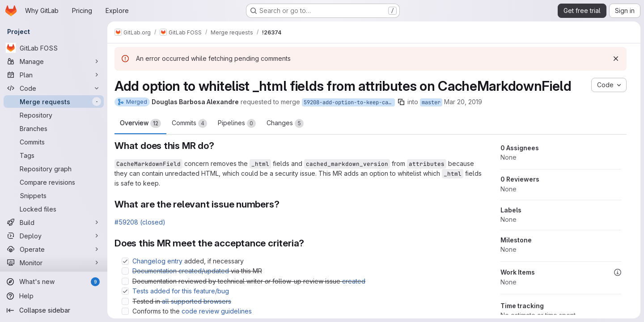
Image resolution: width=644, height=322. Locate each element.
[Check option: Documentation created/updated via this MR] (125, 271)
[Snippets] (54, 195)
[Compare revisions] (54, 182)
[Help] (54, 296)
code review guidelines (217, 311)
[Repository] (54, 115)
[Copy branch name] (401, 102)
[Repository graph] (54, 169)
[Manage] (54, 61)
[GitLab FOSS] (54, 48)
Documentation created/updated (181, 271)
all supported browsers (197, 301)
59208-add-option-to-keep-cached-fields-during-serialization (349, 102)
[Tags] (54, 155)
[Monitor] (54, 263)
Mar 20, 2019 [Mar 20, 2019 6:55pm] (463, 102)
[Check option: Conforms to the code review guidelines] (125, 311)
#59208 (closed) (140, 222)
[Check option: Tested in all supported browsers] (125, 301)
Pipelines (237, 123)
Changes (285, 123)
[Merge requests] (54, 102)
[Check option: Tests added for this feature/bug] (125, 291)
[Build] (54, 222)
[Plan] (54, 75)
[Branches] (54, 128)
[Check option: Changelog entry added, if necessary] (125, 261)
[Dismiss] (616, 59)
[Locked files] (54, 209)
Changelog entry (157, 261)
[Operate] (54, 249)
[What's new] (54, 282)
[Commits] (54, 142)
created (354, 281)
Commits (189, 123)
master (431, 102)
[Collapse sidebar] (54, 310)
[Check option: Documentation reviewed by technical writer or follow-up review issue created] (125, 281)
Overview (140, 123)
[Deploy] (54, 236)
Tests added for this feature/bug (181, 291)
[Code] (54, 88)
